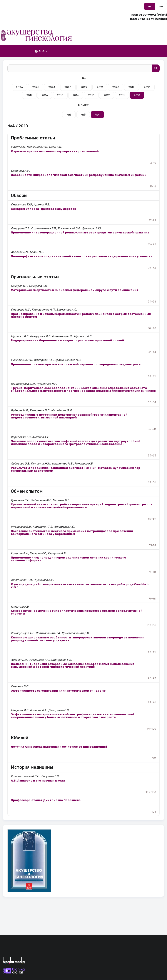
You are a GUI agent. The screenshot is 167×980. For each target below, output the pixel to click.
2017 (29, 95)
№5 (83, 115)
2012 (107, 95)
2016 (45, 95)
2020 (116, 87)
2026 (19, 87)
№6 (69, 115)
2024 (52, 87)
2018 (147, 87)
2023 (68, 87)
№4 (97, 115)
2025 (36, 87)
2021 (100, 87)
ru (149, 6)
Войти (41, 51)
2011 (122, 95)
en (161, 6)
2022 (84, 87)
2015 (60, 95)
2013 (91, 95)
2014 (76, 95)
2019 (131, 87)
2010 (137, 95)
